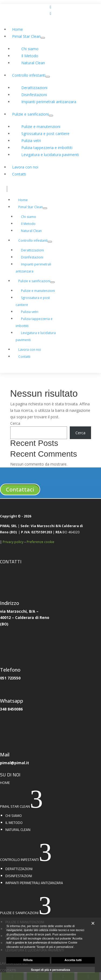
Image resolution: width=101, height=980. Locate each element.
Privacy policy (13, 542)
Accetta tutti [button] (73, 960)
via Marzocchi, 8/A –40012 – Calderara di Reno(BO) (25, 618)
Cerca (15, 423)
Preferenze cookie (41, 542)
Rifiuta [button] (28, 960)
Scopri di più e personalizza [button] (50, 970)
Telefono (10, 670)
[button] (93, 923)
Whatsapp (12, 701)
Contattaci (20, 489)
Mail (5, 755)
